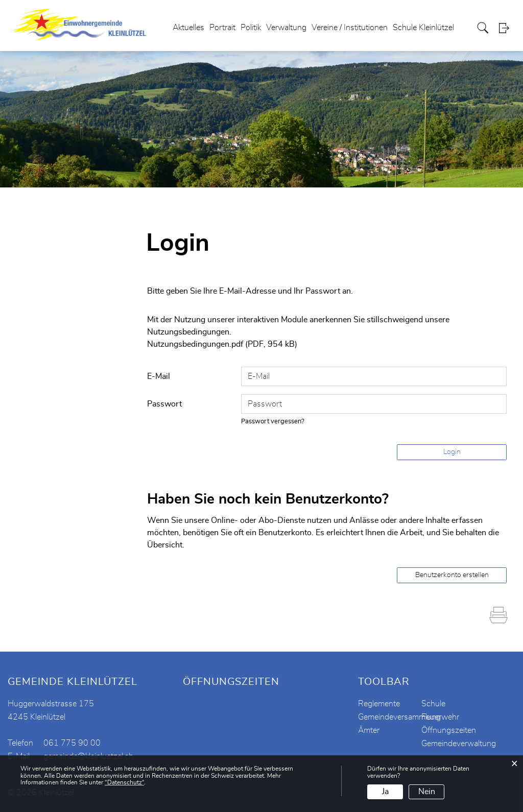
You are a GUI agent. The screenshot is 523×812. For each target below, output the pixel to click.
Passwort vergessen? (273, 422)
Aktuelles (188, 28)
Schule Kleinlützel (423, 28)
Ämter (369, 730)
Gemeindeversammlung (399, 717)
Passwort (164, 404)
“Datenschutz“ (124, 782)
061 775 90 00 (72, 743)
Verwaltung (286, 28)
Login (507, 28)
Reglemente (379, 704)
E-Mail (159, 376)
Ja (385, 792)
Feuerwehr (440, 717)
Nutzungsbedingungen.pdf (195, 344)
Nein (427, 792)
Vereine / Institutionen (350, 28)
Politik (251, 28)
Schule (433, 704)
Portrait (222, 28)
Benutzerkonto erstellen (452, 575)
